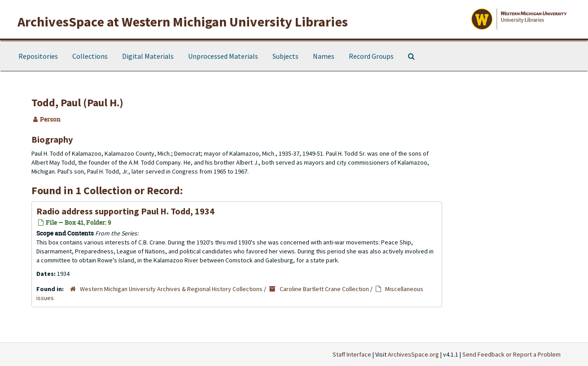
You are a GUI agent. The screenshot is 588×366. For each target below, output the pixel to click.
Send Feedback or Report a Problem (511, 354)
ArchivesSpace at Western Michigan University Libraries (183, 22)
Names (324, 56)
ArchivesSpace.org (413, 354)
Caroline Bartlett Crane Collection (324, 289)
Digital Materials (148, 56)
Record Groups (371, 56)
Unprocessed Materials (223, 56)
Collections (90, 56)
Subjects (285, 56)
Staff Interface (352, 354)
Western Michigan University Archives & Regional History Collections (171, 289)
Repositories (38, 56)
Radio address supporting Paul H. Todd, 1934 (125, 211)
